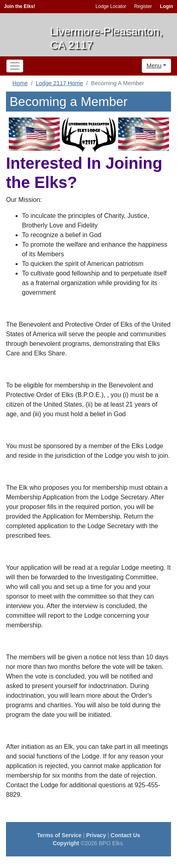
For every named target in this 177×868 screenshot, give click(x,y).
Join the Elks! (20, 6)
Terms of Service (59, 835)
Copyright (66, 843)
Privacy (96, 835)
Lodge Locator (111, 6)
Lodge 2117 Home (59, 83)
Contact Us (125, 835)
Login (166, 6)
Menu (154, 65)
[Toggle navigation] (15, 66)
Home (20, 83)
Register (143, 6)
